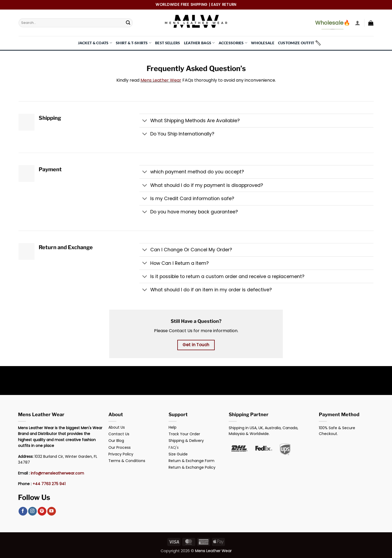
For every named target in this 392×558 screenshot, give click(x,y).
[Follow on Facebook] (23, 511)
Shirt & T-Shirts (134, 43)
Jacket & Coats (95, 43)
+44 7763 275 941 (49, 484)
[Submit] (128, 23)
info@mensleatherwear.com (57, 473)
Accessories (233, 43)
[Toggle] (145, 121)
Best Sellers (168, 43)
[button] (358, 23)
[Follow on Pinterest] (42, 511)
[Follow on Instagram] (32, 511)
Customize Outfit (296, 43)
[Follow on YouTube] (52, 511)
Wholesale (263, 43)
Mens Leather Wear (161, 80)
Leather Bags (199, 43)
